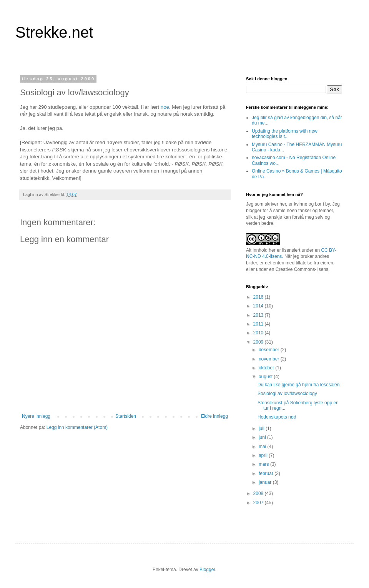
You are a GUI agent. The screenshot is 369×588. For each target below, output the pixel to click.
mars (264, 464)
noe (165, 107)
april (264, 455)
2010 (259, 333)
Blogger (207, 570)
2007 (259, 503)
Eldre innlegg (214, 416)
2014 (259, 306)
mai (263, 447)
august (266, 377)
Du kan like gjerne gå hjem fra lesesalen (298, 385)
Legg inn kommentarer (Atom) (77, 427)
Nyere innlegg (36, 416)
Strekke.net (54, 32)
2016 (259, 297)
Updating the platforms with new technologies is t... (285, 134)
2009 (259, 342)
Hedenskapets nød (277, 417)
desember (270, 350)
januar (266, 482)
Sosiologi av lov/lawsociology (287, 394)
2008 (259, 493)
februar (267, 473)
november (270, 359)
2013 (259, 315)
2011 (259, 324)
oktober (267, 368)
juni (263, 437)
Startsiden (126, 416)
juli (262, 429)
